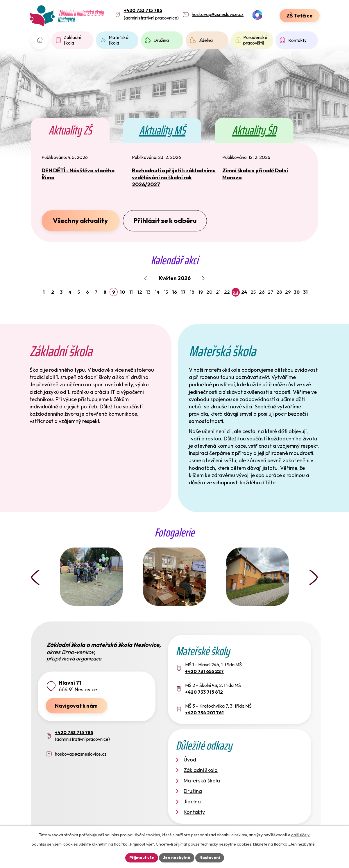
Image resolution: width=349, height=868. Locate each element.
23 (236, 292)
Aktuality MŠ (162, 130)
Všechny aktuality (80, 220)
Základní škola (72, 40)
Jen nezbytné (177, 858)
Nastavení (210, 858)
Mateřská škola (119, 40)
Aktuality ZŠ (70, 130)
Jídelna (206, 40)
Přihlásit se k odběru (165, 220)
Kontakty (297, 40)
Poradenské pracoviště (255, 40)
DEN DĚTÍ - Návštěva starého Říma (78, 174)
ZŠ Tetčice (299, 16)
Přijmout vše (142, 858)
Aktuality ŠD (254, 130)
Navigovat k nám (76, 706)
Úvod (40, 40)
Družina (161, 40)
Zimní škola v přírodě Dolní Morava (255, 174)
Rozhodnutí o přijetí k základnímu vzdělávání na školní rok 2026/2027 (174, 178)
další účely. (301, 835)
